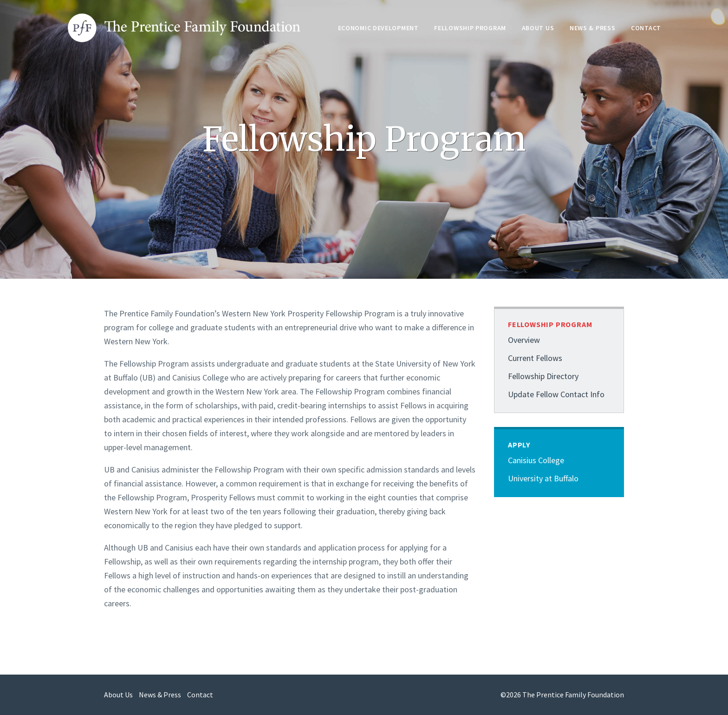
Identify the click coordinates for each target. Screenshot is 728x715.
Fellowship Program (470, 28)
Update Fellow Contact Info (556, 394)
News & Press (592, 28)
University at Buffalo (543, 478)
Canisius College (536, 460)
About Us (538, 28)
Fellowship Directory (543, 376)
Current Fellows (535, 358)
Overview (524, 340)
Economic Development (378, 28)
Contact (646, 28)
